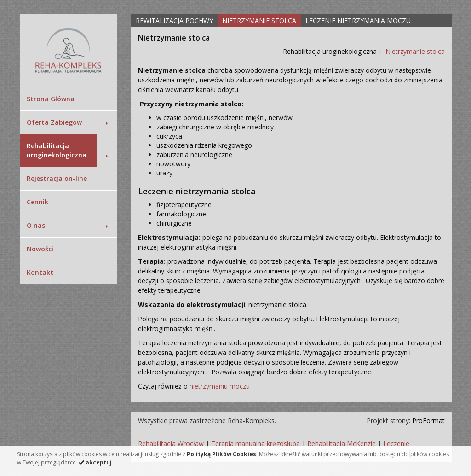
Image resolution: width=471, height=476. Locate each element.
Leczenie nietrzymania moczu (358, 20)
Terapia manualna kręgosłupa (256, 444)
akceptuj (95, 462)
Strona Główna (51, 99)
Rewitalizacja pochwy (174, 20)
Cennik (37, 202)
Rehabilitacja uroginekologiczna (57, 150)
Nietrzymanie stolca (259, 20)
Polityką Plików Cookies (221, 454)
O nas (36, 225)
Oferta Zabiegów (54, 122)
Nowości (40, 249)
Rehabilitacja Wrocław (171, 444)
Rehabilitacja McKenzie (342, 444)
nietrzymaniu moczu (220, 386)
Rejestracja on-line (57, 178)
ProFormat (428, 421)
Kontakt (40, 272)
